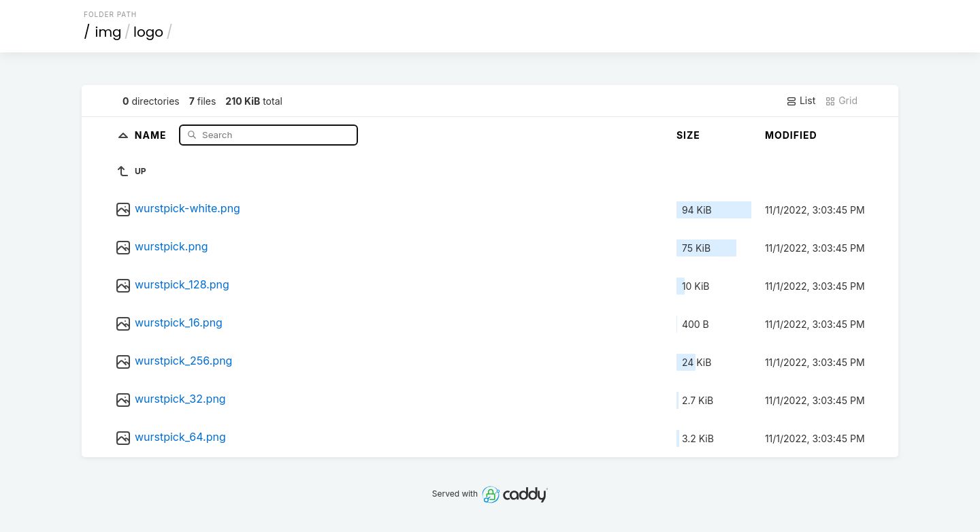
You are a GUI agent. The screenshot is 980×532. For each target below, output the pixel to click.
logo (148, 32)
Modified (791, 135)
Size (688, 135)
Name (152, 134)
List (801, 101)
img (109, 32)
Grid (841, 101)
